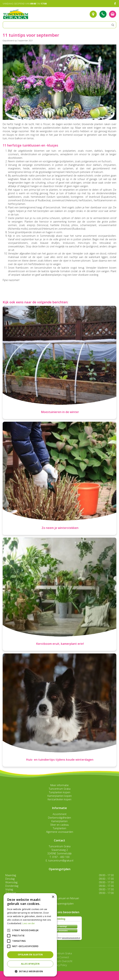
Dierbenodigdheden (59, 818)
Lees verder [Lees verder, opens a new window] (29, 923)
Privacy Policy (59, 965)
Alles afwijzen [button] (30, 964)
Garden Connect (60, 957)
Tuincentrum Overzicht (60, 961)
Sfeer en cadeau (59, 825)
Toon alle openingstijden (60, 904)
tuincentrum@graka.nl (61, 860)
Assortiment (60, 814)
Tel (103, 14)
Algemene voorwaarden (60, 832)
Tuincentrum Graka (60, 789)
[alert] (30, 935)
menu (12, 975)
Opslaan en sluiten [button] (30, 955)
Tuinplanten (59, 828)
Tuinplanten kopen (60, 792)
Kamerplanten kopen (60, 796)
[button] (30, 971)
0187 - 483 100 (61, 857)
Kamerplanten (59, 821)
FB (115, 4)
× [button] (53, 897)
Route (93, 14)
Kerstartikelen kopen (59, 799)
